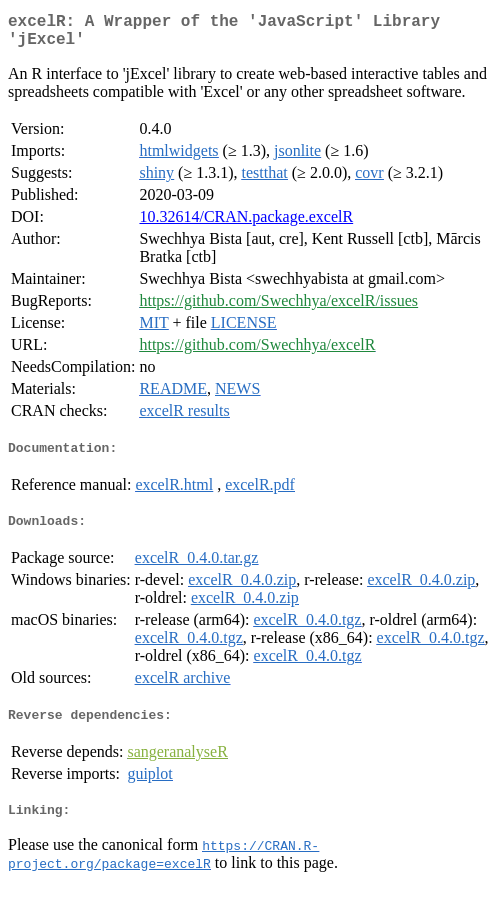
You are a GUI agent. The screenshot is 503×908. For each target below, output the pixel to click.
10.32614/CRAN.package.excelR (246, 224)
